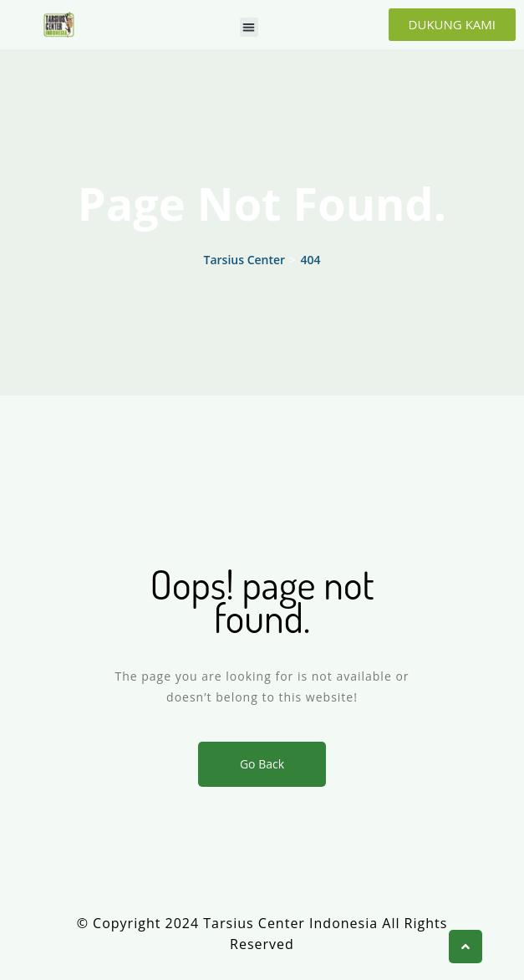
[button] (249, 27)
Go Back (262, 764)
